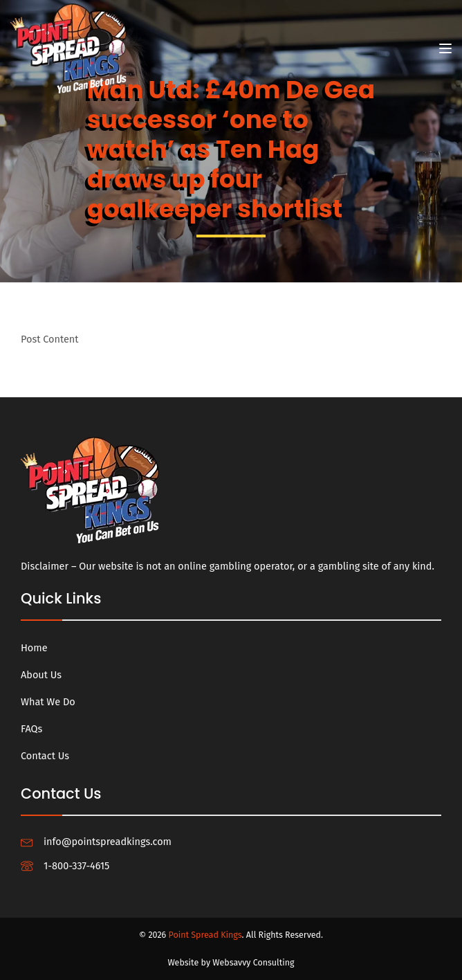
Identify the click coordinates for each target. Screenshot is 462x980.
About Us (41, 675)
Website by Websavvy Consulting (231, 962)
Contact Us (45, 756)
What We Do (48, 702)
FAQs (31, 729)
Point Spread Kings (205, 935)
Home (34, 648)
